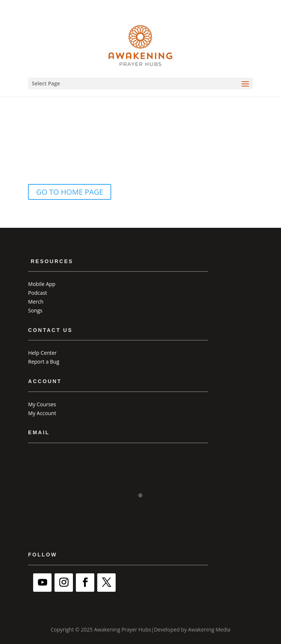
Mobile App (42, 284)
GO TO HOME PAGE (70, 192)
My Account (42, 413)
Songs (35, 310)
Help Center (42, 353)
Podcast (38, 293)
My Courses (42, 404)
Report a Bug (44, 362)
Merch (36, 302)
